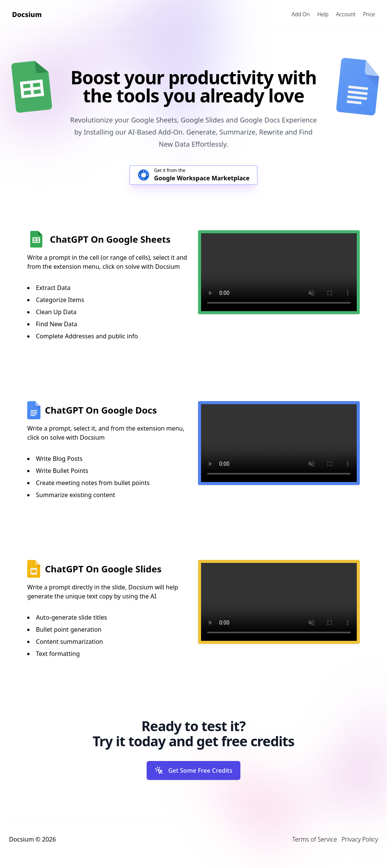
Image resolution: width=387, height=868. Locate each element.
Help (323, 14)
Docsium (27, 14)
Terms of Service (315, 839)
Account (346, 14)
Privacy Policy (360, 839)
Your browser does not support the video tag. (279, 272)
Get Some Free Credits (193, 770)
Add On (301, 14)
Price (369, 14)
